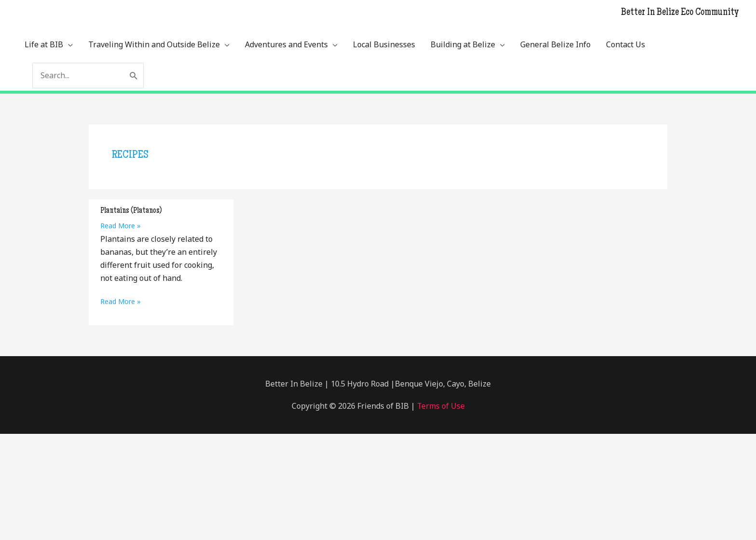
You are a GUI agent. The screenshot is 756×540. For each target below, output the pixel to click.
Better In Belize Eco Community (680, 13)
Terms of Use (440, 405)
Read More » (121, 226)
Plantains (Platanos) (131, 211)
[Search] (134, 76)
